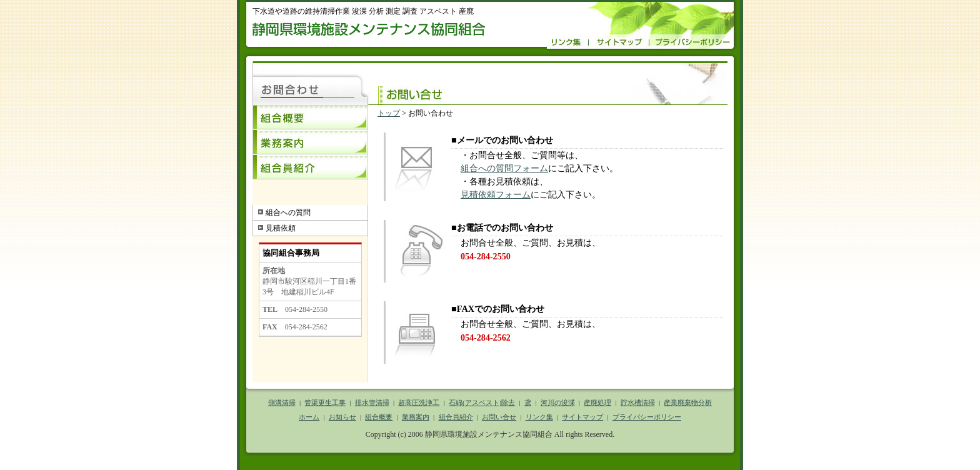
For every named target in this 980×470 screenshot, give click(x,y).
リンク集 (539, 417)
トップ (389, 113)
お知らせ (342, 417)
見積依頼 (281, 228)
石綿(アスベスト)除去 (482, 402)
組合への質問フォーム (504, 168)
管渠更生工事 (325, 402)
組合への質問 (288, 212)
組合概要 (310, 117)
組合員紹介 (310, 167)
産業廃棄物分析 (688, 402)
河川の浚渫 (558, 402)
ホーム (309, 417)
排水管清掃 (372, 402)
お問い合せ (499, 417)
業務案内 (310, 142)
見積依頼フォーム (496, 194)
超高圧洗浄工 (419, 402)
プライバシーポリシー (647, 417)
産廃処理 (597, 402)
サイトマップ (582, 417)
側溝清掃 (282, 402)
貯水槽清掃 (638, 402)
